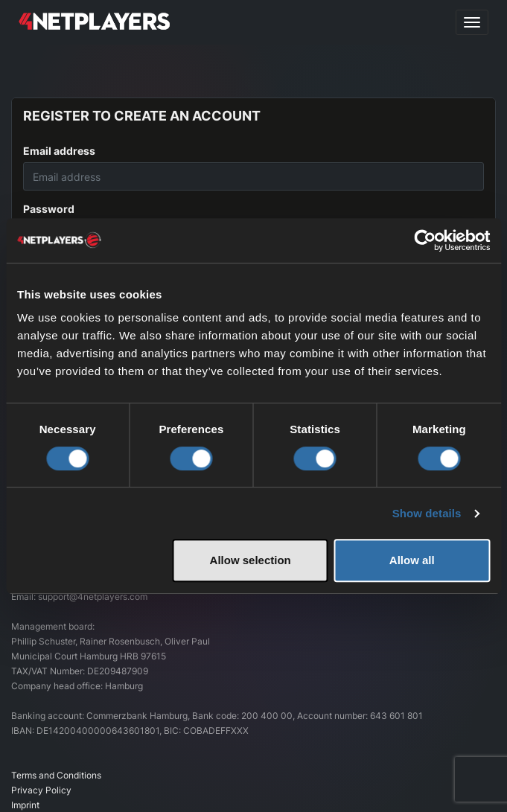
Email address (59, 151)
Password (49, 209)
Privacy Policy (41, 790)
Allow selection (251, 560)
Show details (427, 513)
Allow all (412, 560)
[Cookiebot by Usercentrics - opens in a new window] (425, 240)
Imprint (25, 805)
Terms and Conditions (56, 775)
